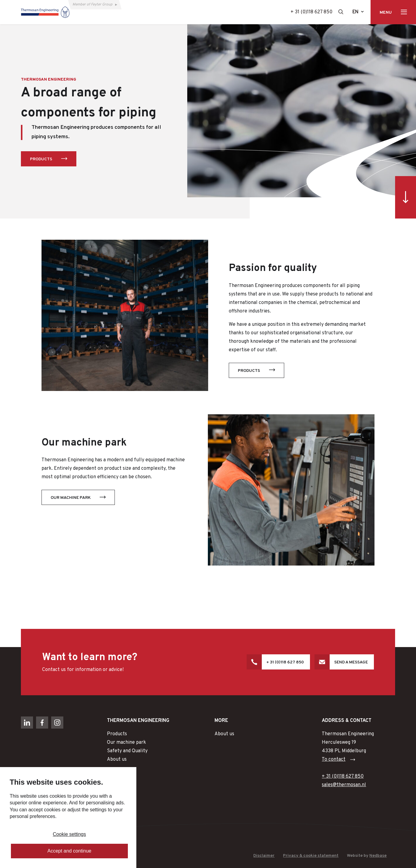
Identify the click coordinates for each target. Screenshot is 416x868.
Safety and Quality (127, 751)
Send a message (351, 662)
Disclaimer (264, 856)
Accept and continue (70, 851)
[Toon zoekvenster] (341, 12)
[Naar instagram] (57, 723)
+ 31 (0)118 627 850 (311, 12)
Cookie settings (69, 834)
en (355, 12)
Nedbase (378, 856)
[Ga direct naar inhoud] (406, 197)
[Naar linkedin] (27, 723)
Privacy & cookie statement (311, 856)
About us (117, 760)
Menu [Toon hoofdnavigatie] (386, 13)
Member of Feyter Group (92, 5)
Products (41, 159)
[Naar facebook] (42, 723)
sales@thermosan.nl (344, 785)
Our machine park (71, 498)
